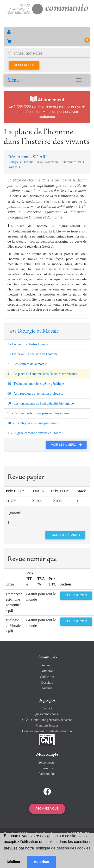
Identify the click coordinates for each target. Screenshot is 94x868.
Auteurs (47, 688)
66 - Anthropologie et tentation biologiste (35, 394)
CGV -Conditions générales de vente (47, 720)
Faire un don (47, 774)
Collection (47, 677)
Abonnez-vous (47, 809)
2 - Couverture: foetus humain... (29, 344)
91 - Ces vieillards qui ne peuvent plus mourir (38, 413)
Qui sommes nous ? (47, 714)
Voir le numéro (68, 445)
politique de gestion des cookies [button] (63, 848)
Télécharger (76, 595)
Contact (47, 708)
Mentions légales (47, 725)
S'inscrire (47, 768)
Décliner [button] (14, 862)
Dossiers (47, 683)
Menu (13, 80)
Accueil (47, 665)
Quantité (14, 513)
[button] (47, 32)
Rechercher (24, 65)
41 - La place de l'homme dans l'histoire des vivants (42, 374)
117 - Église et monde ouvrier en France (34, 433)
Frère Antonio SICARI (27, 157)
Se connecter (47, 762)
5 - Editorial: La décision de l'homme (33, 354)
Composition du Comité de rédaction (47, 731)
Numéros (47, 671)
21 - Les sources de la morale (27, 364)
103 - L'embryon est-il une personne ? (33, 423)
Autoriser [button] (42, 862)
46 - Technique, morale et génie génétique (36, 384)
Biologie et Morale (21, 162)
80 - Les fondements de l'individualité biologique (41, 403)
